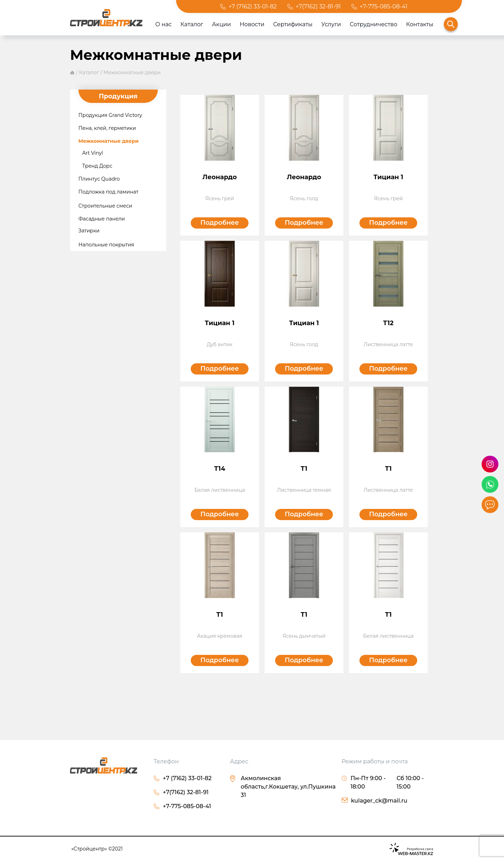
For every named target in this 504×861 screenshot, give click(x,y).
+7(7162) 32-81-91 (318, 6)
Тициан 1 (388, 177)
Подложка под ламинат (108, 192)
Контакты (420, 24)
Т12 (388, 323)
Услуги (331, 24)
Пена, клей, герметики (107, 128)
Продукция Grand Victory (110, 115)
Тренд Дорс (97, 166)
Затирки (89, 231)
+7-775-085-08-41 (384, 6)
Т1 (304, 469)
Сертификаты (293, 24)
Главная (72, 73)
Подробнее (220, 223)
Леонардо (220, 177)
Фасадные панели (102, 219)
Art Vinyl (93, 153)
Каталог (192, 24)
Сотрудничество (373, 24)
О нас (164, 24)
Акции (222, 24)
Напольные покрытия (106, 245)
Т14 (220, 469)
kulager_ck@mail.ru (379, 801)
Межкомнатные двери (132, 72)
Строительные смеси (105, 206)
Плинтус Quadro (99, 179)
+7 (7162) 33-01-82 (253, 6)
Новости (252, 24)
